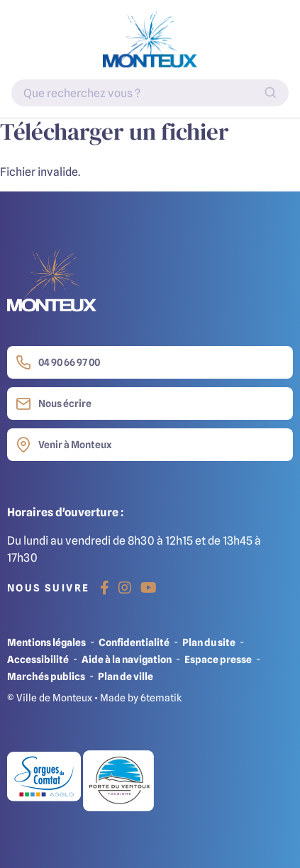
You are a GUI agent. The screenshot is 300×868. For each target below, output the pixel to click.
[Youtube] (149, 588)
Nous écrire (54, 404)
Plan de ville (126, 676)
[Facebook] (105, 588)
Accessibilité (38, 659)
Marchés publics (46, 676)
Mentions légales (46, 642)
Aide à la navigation (127, 659)
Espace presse (218, 659)
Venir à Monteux (63, 445)
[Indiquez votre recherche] (150, 93)
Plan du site (209, 642)
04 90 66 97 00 (58, 362)
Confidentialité (134, 642)
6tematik (161, 697)
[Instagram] (125, 588)
